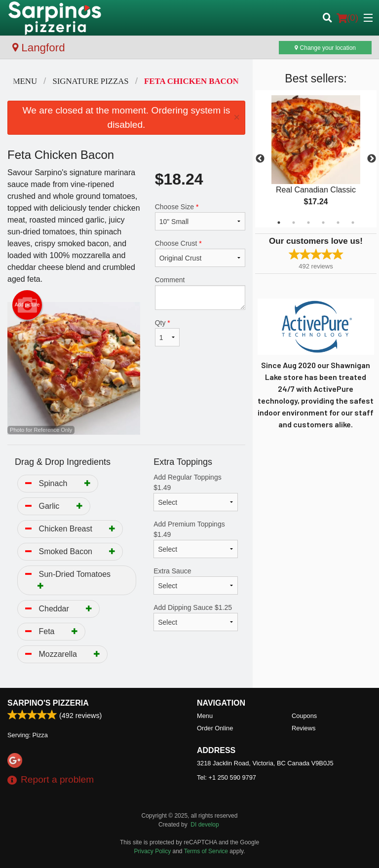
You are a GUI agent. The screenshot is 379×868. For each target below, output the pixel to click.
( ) (347, 18)
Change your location (325, 48)
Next (372, 159)
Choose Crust (200, 253)
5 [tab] (338, 223)
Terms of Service (206, 851)
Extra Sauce (196, 581)
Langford (39, 48)
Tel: (227, 777)
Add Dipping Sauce (196, 617)
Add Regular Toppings (196, 492)
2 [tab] (294, 223)
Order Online (215, 728)
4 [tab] (323, 223)
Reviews (303, 728)
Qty (167, 333)
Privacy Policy (153, 851)
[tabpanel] (316, 159)
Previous (260, 159)
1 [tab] (279, 223)
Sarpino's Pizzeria (48, 703)
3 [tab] (308, 223)
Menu (205, 716)
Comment (200, 293)
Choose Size (200, 217)
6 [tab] (353, 223)
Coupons (304, 716)
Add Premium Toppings (196, 539)
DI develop (205, 825)
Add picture (27, 305)
